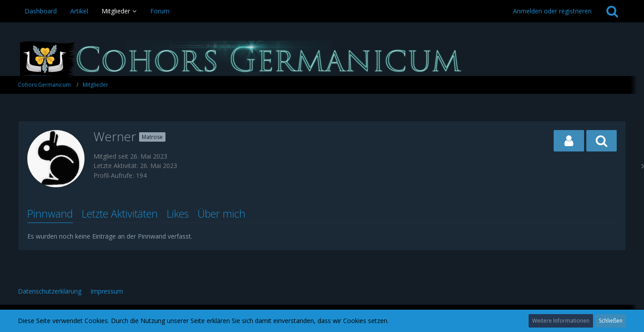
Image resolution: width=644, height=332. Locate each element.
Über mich (222, 214)
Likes (178, 214)
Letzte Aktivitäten (120, 214)
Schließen (611, 321)
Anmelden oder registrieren (552, 11)
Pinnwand (50, 214)
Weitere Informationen (561, 321)
